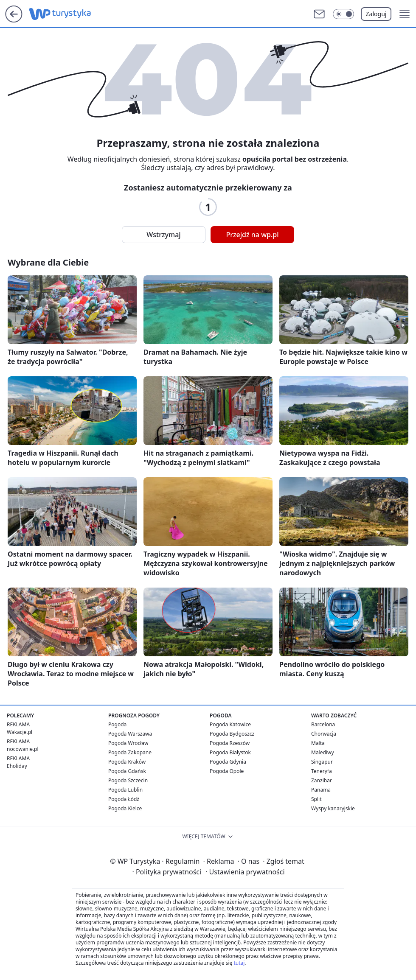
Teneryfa (322, 771)
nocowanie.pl (23, 749)
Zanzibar (322, 780)
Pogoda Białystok (230, 752)
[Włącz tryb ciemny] (343, 14)
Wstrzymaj (163, 235)
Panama (321, 790)
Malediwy (323, 752)
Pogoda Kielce (125, 808)
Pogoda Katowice (230, 724)
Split (316, 799)
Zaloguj (376, 14)
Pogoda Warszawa (130, 734)
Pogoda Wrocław (128, 743)
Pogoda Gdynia (228, 762)
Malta (318, 743)
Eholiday (17, 766)
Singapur (322, 762)
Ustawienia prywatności (245, 872)
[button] (405, 14)
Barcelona (323, 724)
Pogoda (117, 724)
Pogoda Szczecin (128, 780)
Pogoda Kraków (127, 762)
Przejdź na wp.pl (252, 235)
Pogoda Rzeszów (230, 743)
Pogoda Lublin (125, 790)
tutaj (239, 963)
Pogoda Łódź (124, 799)
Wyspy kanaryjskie (333, 808)
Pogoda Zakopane (130, 752)
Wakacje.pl (20, 732)
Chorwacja (324, 734)
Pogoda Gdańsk (127, 771)
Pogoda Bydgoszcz (232, 734)
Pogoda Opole (227, 771)
